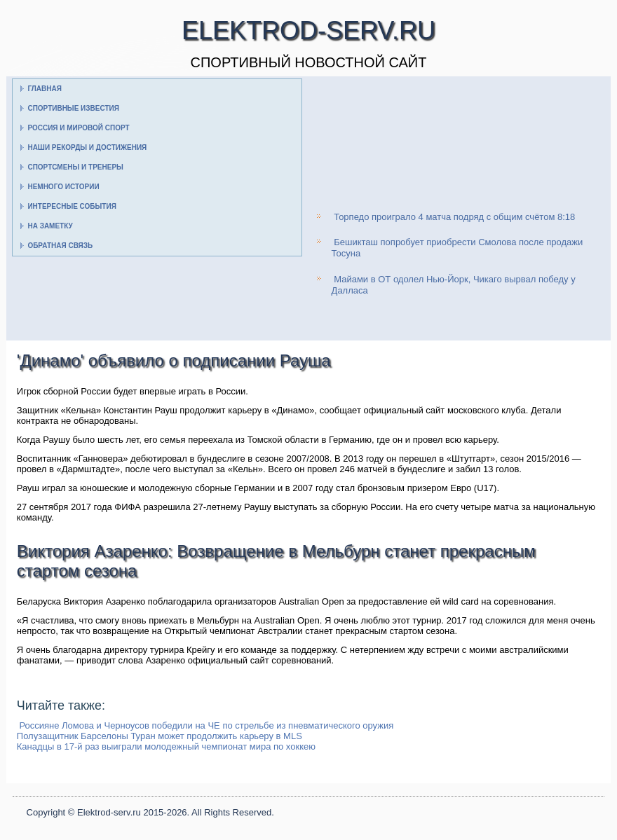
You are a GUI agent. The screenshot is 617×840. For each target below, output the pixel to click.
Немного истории (63, 187)
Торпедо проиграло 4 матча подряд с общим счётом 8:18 (454, 217)
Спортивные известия (73, 108)
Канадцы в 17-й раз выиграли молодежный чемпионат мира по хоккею (166, 746)
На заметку (50, 226)
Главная (45, 89)
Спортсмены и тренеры (75, 167)
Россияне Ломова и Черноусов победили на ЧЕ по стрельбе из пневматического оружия (206, 725)
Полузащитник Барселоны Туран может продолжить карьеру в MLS (160, 736)
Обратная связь (60, 246)
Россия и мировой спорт (78, 128)
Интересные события (72, 206)
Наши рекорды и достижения (87, 147)
